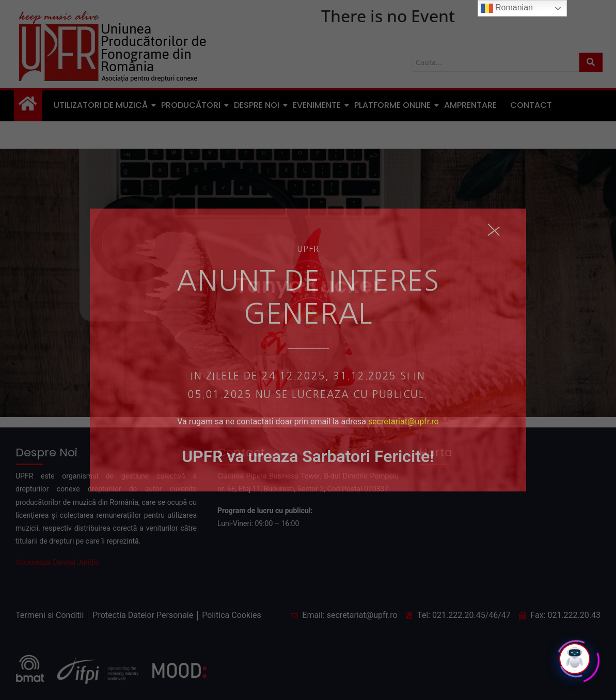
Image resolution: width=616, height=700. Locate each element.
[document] (308, 350)
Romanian (507, 8)
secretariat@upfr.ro (404, 421)
